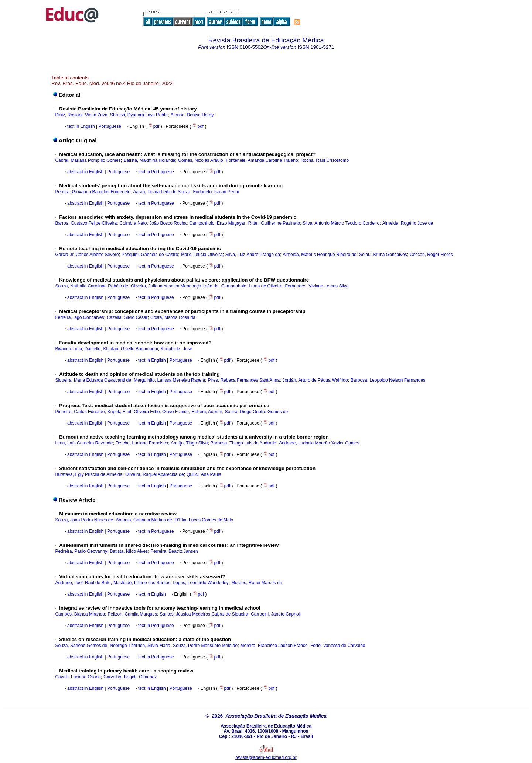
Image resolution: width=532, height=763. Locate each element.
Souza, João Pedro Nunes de (84, 520)
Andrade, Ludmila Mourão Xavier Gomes (319, 443)
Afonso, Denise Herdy (192, 115)
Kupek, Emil (119, 412)
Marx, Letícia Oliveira (202, 255)
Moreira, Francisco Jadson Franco (274, 646)
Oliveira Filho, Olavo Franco (161, 412)
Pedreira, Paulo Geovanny (81, 551)
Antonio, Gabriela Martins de (144, 520)
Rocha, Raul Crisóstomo (325, 160)
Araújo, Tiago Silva (189, 443)
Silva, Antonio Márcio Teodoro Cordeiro (341, 223)
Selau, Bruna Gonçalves (383, 255)
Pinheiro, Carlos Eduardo (80, 412)
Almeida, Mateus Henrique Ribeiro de (319, 255)
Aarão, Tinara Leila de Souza (162, 192)
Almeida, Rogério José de (408, 223)
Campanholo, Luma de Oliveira (252, 286)
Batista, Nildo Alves (129, 551)
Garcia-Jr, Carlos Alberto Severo (87, 255)
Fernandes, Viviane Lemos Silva (317, 286)
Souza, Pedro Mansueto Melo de (205, 646)
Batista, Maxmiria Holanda (149, 160)
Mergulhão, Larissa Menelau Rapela (169, 380)
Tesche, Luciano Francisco (142, 443)
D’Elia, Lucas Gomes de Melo (204, 520)
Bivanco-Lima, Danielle (78, 349)
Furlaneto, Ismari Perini (216, 192)
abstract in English (85, 172)
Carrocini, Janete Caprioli (276, 614)
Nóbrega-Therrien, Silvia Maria (140, 646)
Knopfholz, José (176, 349)
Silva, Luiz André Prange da (253, 255)
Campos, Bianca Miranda (80, 614)
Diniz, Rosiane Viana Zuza (81, 115)
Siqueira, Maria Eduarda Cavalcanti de (93, 380)
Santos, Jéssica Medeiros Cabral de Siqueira (204, 614)
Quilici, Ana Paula (204, 474)
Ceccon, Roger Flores (431, 255)
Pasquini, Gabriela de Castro (150, 255)
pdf (154, 126)
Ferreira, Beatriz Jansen (174, 551)
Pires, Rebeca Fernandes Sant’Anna (244, 380)
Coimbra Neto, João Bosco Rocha (153, 223)
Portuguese (109, 126)
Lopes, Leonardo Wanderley (201, 583)
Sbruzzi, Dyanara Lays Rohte (139, 115)
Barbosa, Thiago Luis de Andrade (243, 443)
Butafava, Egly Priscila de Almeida (89, 474)
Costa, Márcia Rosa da (173, 317)
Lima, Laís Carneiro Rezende (84, 443)
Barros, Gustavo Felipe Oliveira (86, 223)
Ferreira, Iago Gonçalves (79, 317)
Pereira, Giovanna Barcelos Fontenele (93, 192)
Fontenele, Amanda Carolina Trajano (262, 160)
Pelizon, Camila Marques (132, 614)
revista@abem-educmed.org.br (266, 757)
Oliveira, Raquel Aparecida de (155, 474)
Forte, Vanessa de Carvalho (338, 646)
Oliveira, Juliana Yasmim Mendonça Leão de (175, 286)
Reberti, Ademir (207, 412)
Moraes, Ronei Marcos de (257, 583)
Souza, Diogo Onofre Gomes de (257, 412)
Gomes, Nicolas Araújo (201, 160)
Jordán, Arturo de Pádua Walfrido (315, 380)
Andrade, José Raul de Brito (83, 583)
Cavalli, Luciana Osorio (78, 677)
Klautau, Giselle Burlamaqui (131, 349)
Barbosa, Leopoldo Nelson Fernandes (388, 380)
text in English (81, 126)
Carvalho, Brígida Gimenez (130, 677)
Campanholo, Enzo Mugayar (217, 223)
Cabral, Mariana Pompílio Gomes (88, 160)
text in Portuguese (156, 172)
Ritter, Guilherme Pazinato (274, 223)
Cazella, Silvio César (127, 317)
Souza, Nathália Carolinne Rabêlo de (91, 286)
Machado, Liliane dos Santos (142, 583)
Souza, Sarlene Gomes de (81, 646)
